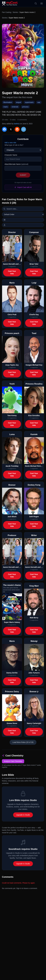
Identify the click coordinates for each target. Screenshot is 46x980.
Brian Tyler (34, 264)
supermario (29, 102)
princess (25, 107)
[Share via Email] (24, 129)
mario (6, 107)
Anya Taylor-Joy (12, 365)
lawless (17, 124)
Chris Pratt (12, 315)
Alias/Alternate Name (16, 164)
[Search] (36, 3)
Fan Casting (7, 12)
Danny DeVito (12, 673)
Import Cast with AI (23, 187)
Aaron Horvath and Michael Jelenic (12, 264)
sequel (18, 102)
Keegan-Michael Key (34, 365)
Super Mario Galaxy (12, 622)
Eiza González (34, 415)
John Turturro (34, 673)
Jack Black (12, 517)
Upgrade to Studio (23, 815)
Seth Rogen (34, 517)
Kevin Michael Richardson (34, 466)
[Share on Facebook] (4, 129)
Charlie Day (34, 315)
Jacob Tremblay (12, 466)
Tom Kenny (12, 415)
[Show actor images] (23, 225)
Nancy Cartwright (34, 723)
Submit (23, 175)
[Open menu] (42, 3)
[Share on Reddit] (17, 129)
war (39, 102)
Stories (15, 12)
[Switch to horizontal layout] (23, 220)
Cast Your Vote (12, 272)
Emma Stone (12, 723)
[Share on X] (11, 129)
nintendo (15, 107)
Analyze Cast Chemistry (13, 761)
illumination (8, 102)
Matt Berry (34, 618)
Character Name (11, 155)
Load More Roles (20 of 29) (23, 742)
